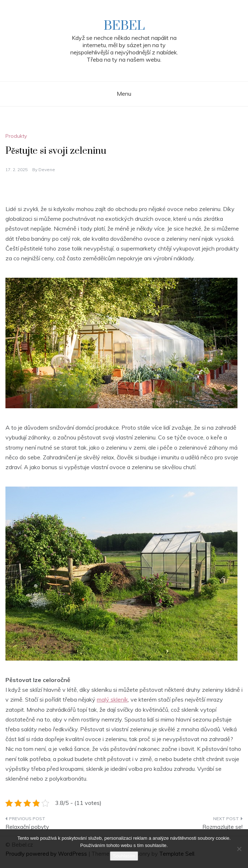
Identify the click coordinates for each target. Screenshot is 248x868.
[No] (239, 849)
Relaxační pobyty (27, 827)
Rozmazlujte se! (222, 827)
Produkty (16, 136)
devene (47, 170)
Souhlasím (124, 856)
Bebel (124, 26)
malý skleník (112, 699)
